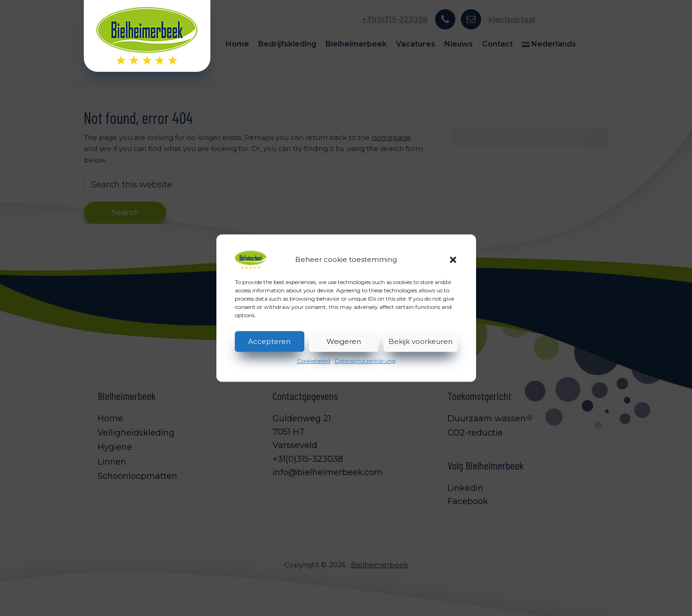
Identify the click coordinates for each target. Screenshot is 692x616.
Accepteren (269, 341)
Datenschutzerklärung (365, 361)
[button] (453, 260)
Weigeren (344, 341)
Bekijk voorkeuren (421, 341)
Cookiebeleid (314, 361)
